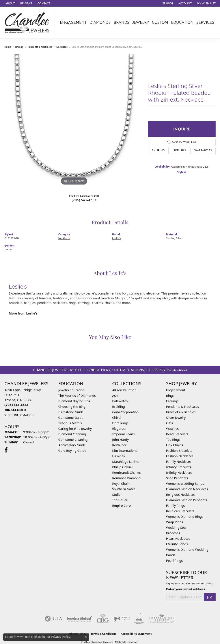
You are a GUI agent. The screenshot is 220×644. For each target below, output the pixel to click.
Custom (160, 22)
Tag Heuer (120, 500)
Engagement (73, 22)
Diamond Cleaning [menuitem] (72, 434)
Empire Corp (121, 506)
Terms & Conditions (104, 634)
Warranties (203, 151)
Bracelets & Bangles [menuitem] (181, 412)
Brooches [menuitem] (173, 533)
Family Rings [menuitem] (176, 506)
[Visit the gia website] (54, 619)
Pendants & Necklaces (40, 47)
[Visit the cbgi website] (103, 619)
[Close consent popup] (86, 637)
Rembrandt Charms (127, 473)
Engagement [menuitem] (176, 390)
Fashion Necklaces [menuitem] (180, 456)
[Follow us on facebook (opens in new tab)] (6, 450)
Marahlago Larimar (127, 462)
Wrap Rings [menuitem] (175, 522)
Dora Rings (120, 423)
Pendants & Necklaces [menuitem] (183, 407)
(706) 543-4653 (84, 200)
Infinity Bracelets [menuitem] (179, 467)
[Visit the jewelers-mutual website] (79, 619)
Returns (180, 151)
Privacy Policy (60, 637)
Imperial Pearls (123, 434)
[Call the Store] (16, 405)
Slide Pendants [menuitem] (177, 478)
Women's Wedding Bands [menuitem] (185, 484)
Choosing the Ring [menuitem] (72, 407)
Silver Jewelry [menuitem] (176, 418)
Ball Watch (120, 401)
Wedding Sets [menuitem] (176, 528)
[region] (74, 120)
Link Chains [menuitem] (175, 445)
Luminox (119, 456)
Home (8, 47)
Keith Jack (119, 445)
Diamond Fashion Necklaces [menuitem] (187, 489)
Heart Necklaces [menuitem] (178, 539)
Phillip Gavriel (122, 467)
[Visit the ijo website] (122, 619)
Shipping (158, 151)
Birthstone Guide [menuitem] (71, 412)
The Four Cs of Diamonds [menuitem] (77, 396)
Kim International (125, 451)
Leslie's (117, 238)
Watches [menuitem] (172, 429)
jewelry (19, 47)
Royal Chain (121, 484)
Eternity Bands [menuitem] (177, 544)
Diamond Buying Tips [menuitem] (74, 401)
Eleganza (119, 429)
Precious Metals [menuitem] (70, 423)
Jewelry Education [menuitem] (72, 390)
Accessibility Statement (136, 634)
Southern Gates (124, 489)
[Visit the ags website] (162, 619)
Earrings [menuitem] (172, 401)
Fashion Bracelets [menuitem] (179, 451)
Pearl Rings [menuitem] (175, 561)
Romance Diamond (126, 478)
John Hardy (120, 440)
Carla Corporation (125, 412)
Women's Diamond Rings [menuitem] (185, 517)
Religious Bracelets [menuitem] (180, 511)
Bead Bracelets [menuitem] (177, 434)
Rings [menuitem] (170, 396)
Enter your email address (186, 589)
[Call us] (15, 410)
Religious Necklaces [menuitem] (181, 495)
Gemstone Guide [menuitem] (71, 418)
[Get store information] (19, 415)
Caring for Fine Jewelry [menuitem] (75, 429)
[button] (167, 3)
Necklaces (62, 47)
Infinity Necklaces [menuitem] (179, 473)
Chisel (117, 418)
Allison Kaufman (124, 390)
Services (205, 22)
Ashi (115, 396)
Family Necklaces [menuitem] (179, 462)
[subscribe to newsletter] (210, 597)
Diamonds (100, 22)
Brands (122, 22)
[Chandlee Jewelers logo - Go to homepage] (28, 23)
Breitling (118, 407)
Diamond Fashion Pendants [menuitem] (187, 500)
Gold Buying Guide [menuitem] (72, 451)
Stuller (117, 495)
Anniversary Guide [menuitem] (72, 445)
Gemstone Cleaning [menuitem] (73, 440)
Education (182, 22)
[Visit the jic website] (139, 619)
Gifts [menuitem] (170, 423)
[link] (10, 3)
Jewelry (141, 22)
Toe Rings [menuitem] (173, 440)
